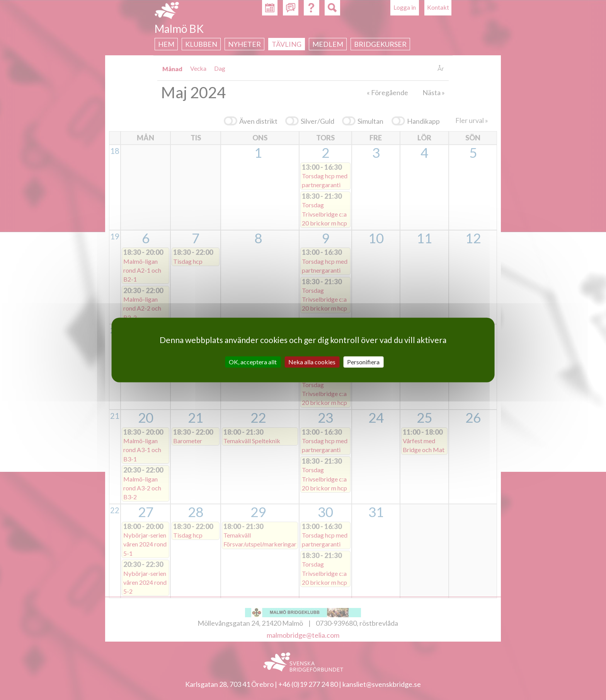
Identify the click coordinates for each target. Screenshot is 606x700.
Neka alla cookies (312, 362)
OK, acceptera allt (253, 362)
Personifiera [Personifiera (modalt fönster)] (363, 362)
